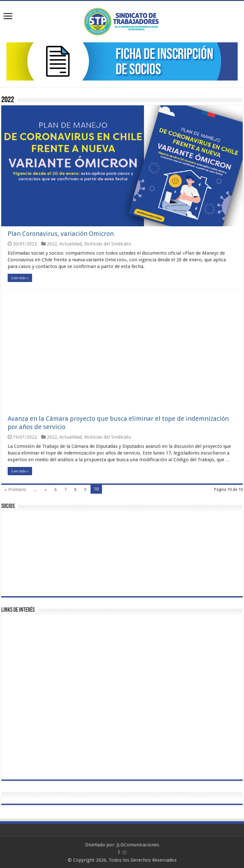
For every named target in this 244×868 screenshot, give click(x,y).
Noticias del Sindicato (108, 244)
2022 (52, 244)
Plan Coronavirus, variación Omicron (61, 234)
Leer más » (20, 278)
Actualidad (71, 244)
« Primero (15, 490)
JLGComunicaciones (138, 845)
